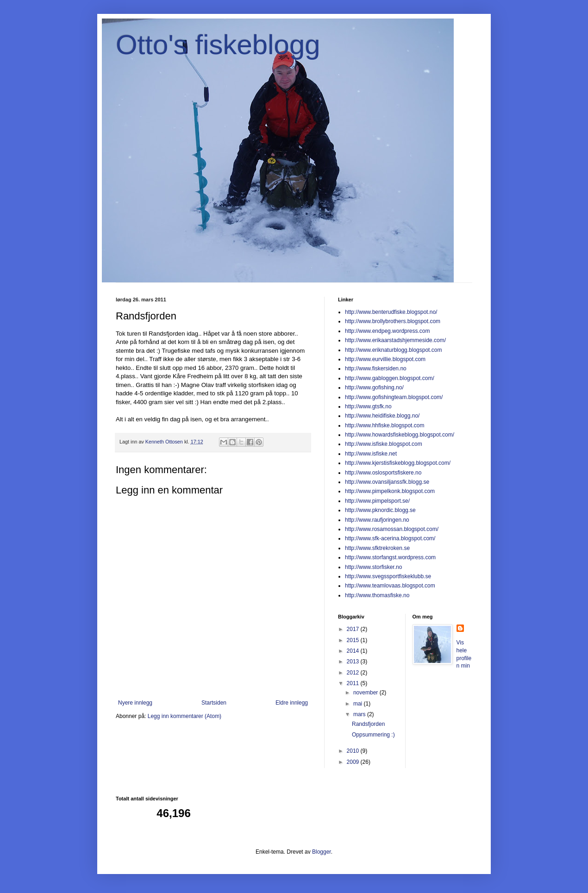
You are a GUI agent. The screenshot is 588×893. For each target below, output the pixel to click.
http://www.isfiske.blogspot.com (384, 444)
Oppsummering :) (373, 735)
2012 (354, 673)
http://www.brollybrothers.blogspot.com (393, 321)
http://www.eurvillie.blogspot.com (385, 359)
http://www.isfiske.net (371, 454)
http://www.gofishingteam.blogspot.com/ (394, 397)
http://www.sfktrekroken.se (377, 548)
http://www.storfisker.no (373, 567)
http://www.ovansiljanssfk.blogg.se (387, 482)
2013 (354, 662)
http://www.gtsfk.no (368, 406)
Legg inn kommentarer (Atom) (185, 716)
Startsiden (214, 703)
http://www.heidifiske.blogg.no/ (382, 416)
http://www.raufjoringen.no (377, 520)
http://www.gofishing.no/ (374, 387)
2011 (354, 683)
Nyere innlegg (135, 703)
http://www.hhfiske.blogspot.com (385, 425)
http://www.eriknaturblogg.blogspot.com (393, 350)
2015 (354, 640)
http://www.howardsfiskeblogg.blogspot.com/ (400, 435)
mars (360, 714)
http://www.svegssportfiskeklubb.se (388, 576)
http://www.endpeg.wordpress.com (387, 331)
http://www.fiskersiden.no (376, 368)
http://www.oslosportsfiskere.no (383, 473)
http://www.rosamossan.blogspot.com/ (392, 529)
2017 (354, 629)
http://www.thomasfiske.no (377, 595)
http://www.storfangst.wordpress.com (390, 557)
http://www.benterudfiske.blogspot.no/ (391, 312)
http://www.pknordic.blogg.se (380, 510)
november (366, 693)
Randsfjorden (368, 724)
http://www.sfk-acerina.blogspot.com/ (390, 538)
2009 (354, 762)
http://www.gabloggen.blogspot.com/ (390, 378)
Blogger (322, 852)
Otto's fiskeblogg (218, 45)
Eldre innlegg (292, 703)
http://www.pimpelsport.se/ (377, 501)
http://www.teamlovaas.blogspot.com (390, 586)
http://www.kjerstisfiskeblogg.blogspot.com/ (398, 463)
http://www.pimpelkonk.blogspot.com (390, 491)
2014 (354, 651)
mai (359, 704)
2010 (354, 751)
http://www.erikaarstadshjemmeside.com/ (395, 340)
